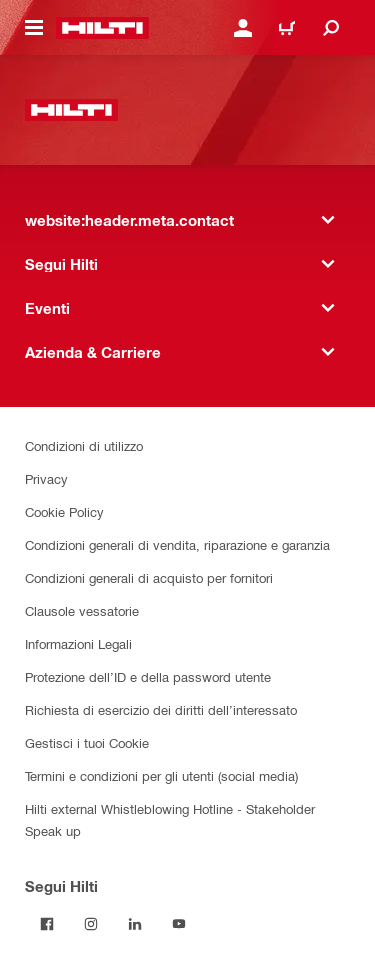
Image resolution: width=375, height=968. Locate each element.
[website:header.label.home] (102, 28)
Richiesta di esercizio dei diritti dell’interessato (161, 709)
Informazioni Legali (78, 643)
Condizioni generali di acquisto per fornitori (149, 577)
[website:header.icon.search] (331, 28)
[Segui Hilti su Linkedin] (135, 924)
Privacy (46, 478)
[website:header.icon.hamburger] (34, 28)
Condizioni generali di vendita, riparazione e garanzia (177, 544)
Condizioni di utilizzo (84, 445)
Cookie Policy (64, 511)
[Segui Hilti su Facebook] (47, 924)
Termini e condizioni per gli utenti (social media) (161, 775)
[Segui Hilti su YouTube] (179, 924)
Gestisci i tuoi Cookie (87, 742)
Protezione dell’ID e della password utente (148, 676)
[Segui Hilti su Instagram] (91, 924)
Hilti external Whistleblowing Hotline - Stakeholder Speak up (170, 819)
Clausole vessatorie (82, 610)
